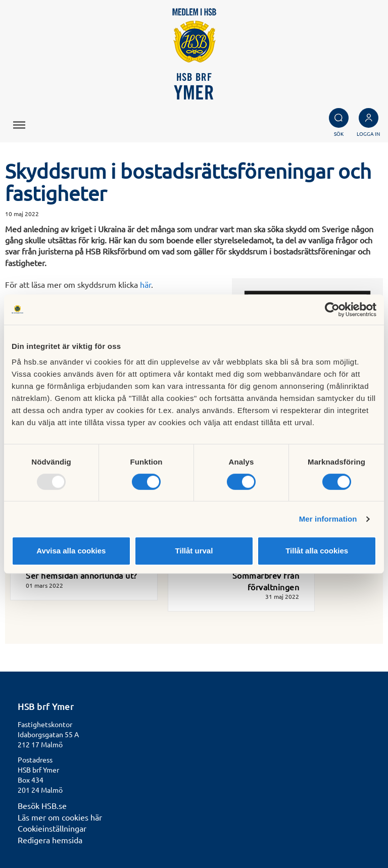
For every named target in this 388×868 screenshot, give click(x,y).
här (145, 284)
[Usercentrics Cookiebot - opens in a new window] (332, 310)
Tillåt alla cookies (317, 551)
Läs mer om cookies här (60, 817)
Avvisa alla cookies (71, 551)
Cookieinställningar (52, 828)
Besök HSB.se (42, 805)
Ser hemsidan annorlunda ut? (81, 575)
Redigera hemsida (50, 840)
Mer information (328, 519)
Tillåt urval (194, 551)
